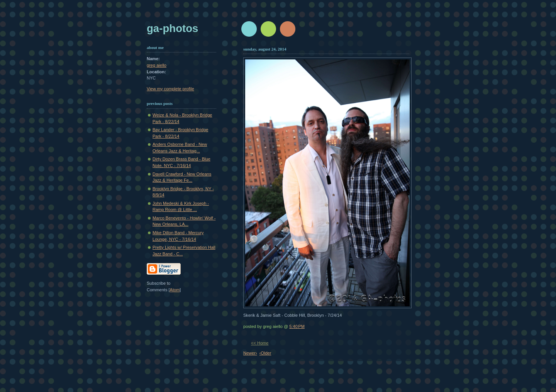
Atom (175, 290)
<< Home (260, 343)
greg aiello (157, 65)
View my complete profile (170, 89)
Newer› (250, 353)
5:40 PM (297, 326)
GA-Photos (172, 28)
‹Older (265, 353)
